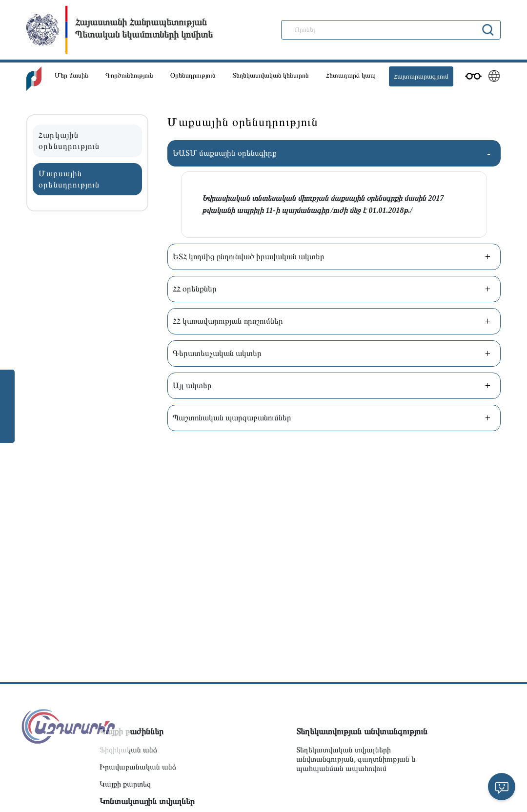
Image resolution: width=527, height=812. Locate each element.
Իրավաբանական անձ (138, 767)
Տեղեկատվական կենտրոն (271, 75)
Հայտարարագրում (421, 76)
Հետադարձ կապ (351, 75)
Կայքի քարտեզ (125, 784)
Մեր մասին (71, 75)
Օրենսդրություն (193, 75)
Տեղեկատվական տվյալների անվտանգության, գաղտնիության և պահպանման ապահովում (356, 759)
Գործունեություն (129, 75)
